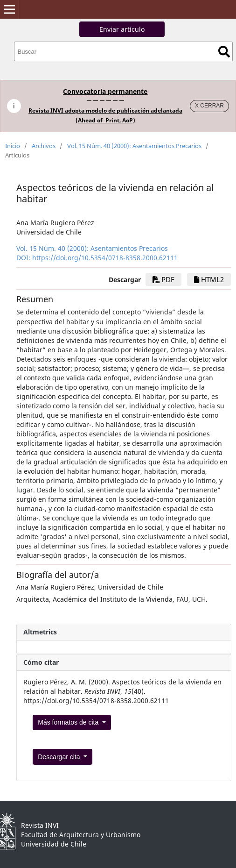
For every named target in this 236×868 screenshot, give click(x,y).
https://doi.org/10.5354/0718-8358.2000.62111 (105, 258)
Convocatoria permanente (105, 91)
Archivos (44, 146)
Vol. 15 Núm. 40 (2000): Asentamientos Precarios (134, 146)
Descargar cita (60, 757)
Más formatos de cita (69, 722)
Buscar (224, 52)
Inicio (13, 146)
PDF (163, 279)
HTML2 (209, 279)
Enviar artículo (122, 29)
